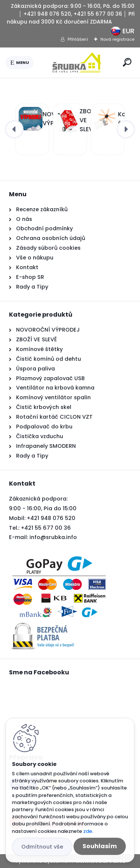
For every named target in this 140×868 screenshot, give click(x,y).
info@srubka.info (53, 537)
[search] (127, 62)
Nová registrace (117, 39)
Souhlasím (100, 846)
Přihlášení (78, 39)
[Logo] (77, 62)
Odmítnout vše (42, 847)
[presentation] (14, 129)
